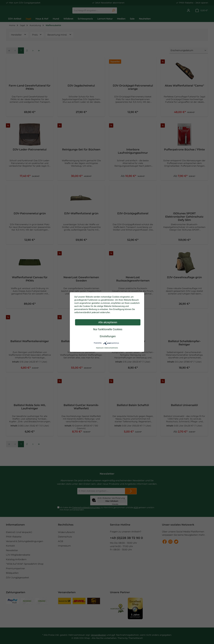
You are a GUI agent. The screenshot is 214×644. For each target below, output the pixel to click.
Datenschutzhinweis (111, 348)
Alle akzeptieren (108, 322)
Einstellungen (108, 336)
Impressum (100, 348)
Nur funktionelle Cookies (108, 329)
